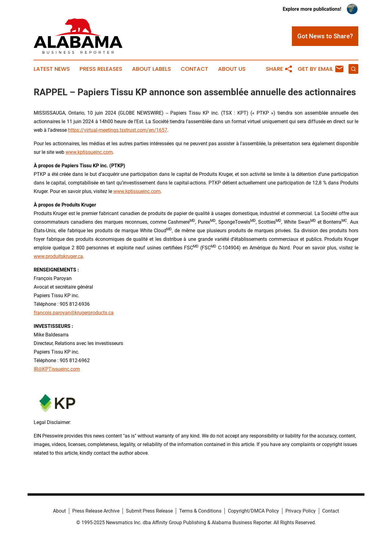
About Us (232, 69)
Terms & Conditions (200, 511)
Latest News (52, 69)
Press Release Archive (96, 511)
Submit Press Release (149, 511)
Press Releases (101, 69)
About (59, 511)
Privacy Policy (301, 511)
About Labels (151, 69)
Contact (194, 69)
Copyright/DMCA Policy (253, 511)
